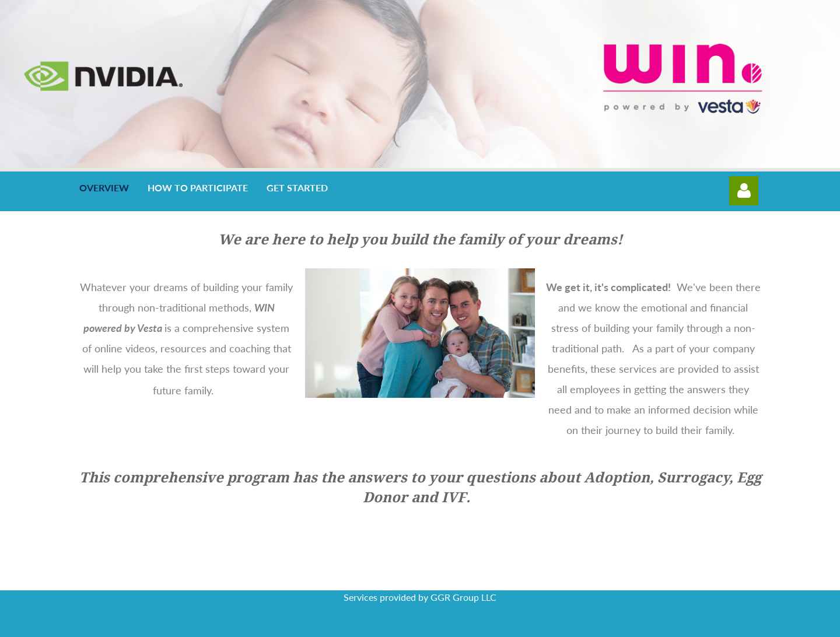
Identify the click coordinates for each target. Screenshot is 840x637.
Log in (744, 191)
